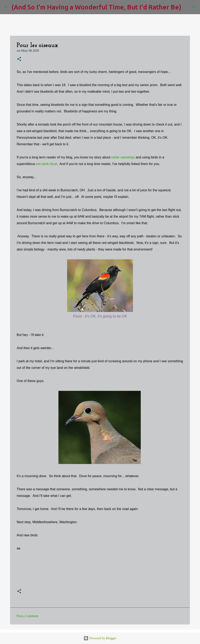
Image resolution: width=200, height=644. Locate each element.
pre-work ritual (46, 164)
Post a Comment (28, 616)
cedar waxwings (123, 157)
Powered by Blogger (100, 638)
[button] (19, 59)
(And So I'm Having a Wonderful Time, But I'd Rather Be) (96, 7)
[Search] (187, 7)
